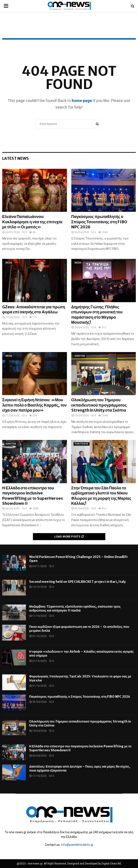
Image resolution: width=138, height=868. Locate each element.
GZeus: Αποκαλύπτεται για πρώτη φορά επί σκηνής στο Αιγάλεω (34, 309)
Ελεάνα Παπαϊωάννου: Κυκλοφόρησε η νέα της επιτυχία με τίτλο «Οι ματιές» (32, 222)
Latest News (15, 158)
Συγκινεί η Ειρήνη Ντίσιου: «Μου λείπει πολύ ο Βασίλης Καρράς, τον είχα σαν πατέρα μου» (34, 405)
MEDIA (9, 173)
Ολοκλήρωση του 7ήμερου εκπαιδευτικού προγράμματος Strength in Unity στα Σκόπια (99, 405)
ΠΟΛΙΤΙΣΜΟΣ (82, 444)
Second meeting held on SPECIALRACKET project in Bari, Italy (77, 582)
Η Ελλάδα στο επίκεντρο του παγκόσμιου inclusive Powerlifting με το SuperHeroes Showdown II (33, 496)
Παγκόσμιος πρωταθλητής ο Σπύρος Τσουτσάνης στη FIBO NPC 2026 (99, 222)
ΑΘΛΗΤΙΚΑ (80, 173)
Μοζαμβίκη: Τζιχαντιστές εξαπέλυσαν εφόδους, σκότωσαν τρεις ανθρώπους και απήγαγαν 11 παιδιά (75, 608)
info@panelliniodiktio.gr (77, 845)
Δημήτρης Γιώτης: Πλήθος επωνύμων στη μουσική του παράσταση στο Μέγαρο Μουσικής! (97, 315)
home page (82, 101)
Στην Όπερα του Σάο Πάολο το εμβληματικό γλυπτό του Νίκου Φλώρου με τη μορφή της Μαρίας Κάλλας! (101, 496)
